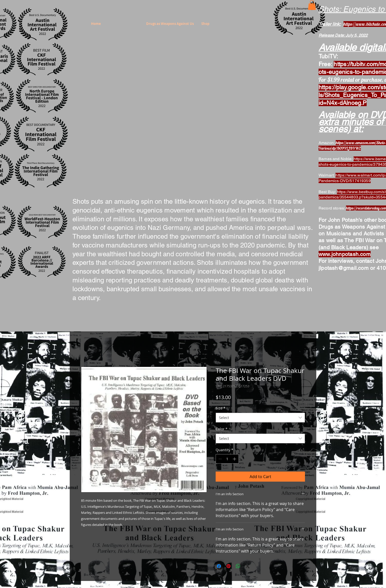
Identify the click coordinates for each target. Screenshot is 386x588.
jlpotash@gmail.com (344, 268)
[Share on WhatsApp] (238, 566)
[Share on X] (248, 566)
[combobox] (260, 418)
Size (221, 408)
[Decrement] (220, 459)
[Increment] (235, 459)
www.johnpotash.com (345, 254)
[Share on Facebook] (219, 566)
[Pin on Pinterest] (228, 566)
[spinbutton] (227, 459)
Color (222, 429)
